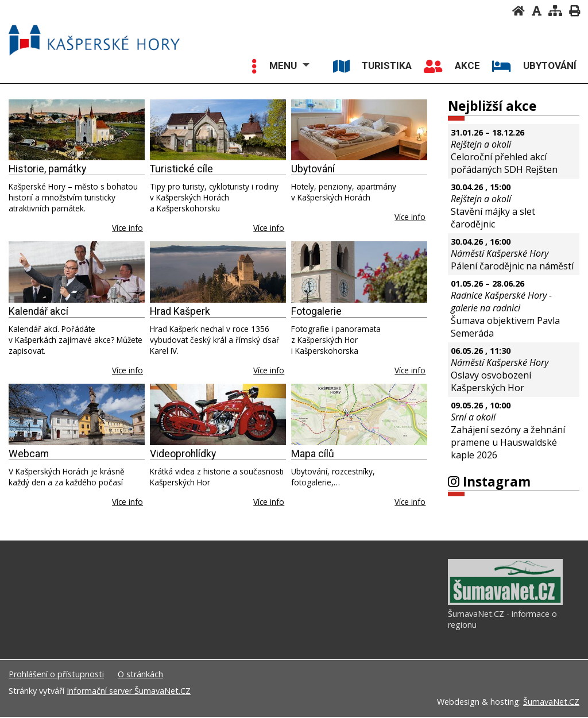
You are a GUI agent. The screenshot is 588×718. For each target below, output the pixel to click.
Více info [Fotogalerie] (410, 370)
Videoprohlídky (183, 454)
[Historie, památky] (77, 130)
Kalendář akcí (38, 311)
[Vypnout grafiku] (537, 11)
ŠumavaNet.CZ (551, 703)
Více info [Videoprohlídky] (269, 502)
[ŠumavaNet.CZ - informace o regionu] (505, 604)
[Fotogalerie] (359, 272)
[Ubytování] (359, 130)
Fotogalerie (316, 311)
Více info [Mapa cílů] (410, 502)
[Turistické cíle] (218, 130)
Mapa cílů (313, 454)
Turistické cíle (181, 169)
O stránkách (140, 675)
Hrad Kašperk (180, 311)
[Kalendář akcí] (77, 272)
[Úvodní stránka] (519, 11)
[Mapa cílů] (359, 414)
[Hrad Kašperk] (218, 272)
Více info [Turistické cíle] (269, 228)
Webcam (29, 454)
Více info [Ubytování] (410, 217)
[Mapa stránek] (555, 11)
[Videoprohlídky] (218, 414)
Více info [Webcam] (127, 502)
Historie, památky (47, 169)
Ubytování (313, 169)
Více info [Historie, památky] (127, 228)
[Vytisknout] (575, 11)
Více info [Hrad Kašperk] (269, 370)
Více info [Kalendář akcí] (127, 370)
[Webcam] (77, 414)
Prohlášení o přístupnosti (56, 675)
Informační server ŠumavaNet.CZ (129, 692)
